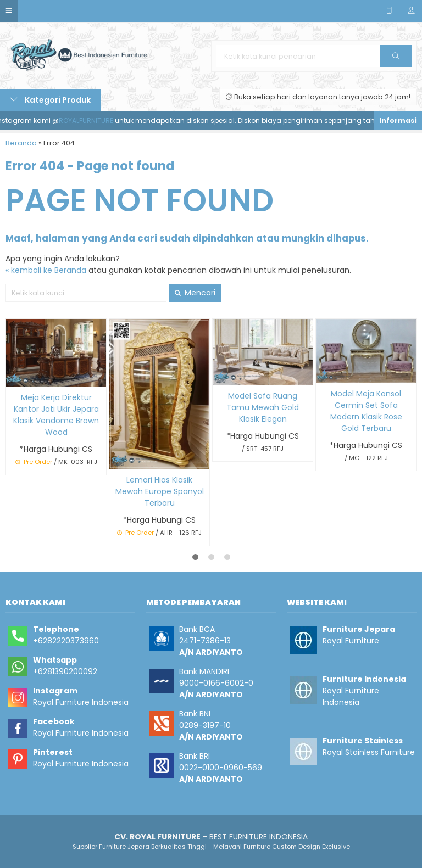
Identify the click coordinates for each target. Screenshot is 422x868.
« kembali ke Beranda (46, 270)
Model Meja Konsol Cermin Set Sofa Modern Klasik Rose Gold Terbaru (366, 411)
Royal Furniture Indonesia (81, 702)
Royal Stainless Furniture (369, 752)
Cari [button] (396, 60)
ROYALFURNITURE (90, 121)
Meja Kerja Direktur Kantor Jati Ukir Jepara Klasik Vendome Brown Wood (56, 415)
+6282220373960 (66, 641)
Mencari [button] (195, 293)
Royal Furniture (351, 641)
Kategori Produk (50, 100)
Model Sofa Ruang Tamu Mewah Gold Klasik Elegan (263, 407)
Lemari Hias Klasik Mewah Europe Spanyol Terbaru (160, 491)
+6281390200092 (65, 671)
